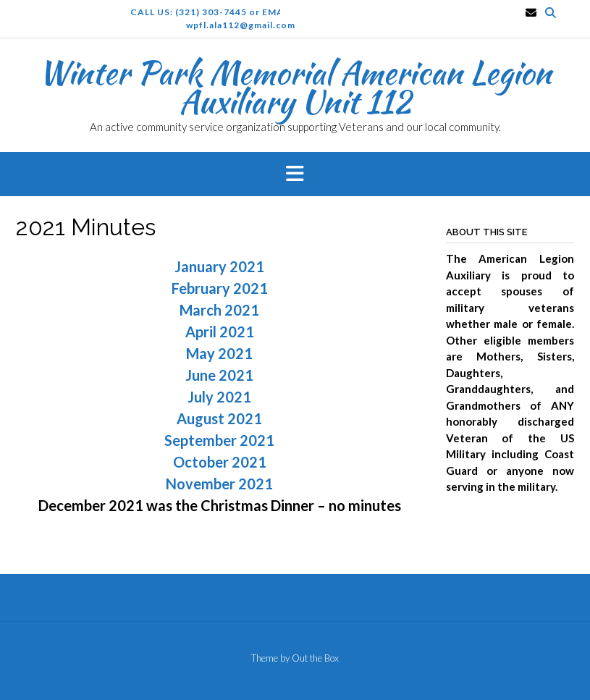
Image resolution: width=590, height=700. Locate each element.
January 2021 (219, 266)
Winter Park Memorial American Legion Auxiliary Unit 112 (295, 87)
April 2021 (220, 332)
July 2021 (219, 397)
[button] (295, 174)
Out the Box (315, 658)
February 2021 (220, 288)
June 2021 (219, 375)
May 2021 (219, 353)
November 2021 (219, 484)
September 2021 (219, 440)
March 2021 (219, 310)
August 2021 (219, 418)
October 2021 (220, 462)
